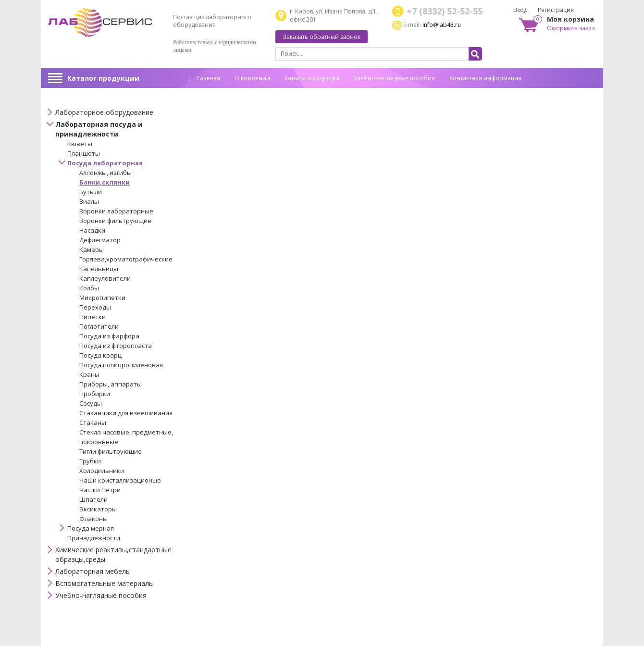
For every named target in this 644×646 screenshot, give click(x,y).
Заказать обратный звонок (322, 37)
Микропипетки (102, 298)
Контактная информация (485, 78)
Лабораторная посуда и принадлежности (99, 129)
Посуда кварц (100, 355)
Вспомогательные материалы (105, 583)
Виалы (89, 201)
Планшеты (84, 153)
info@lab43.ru (442, 25)
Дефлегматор (100, 240)
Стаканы (93, 422)
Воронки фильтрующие (115, 221)
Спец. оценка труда (216, 93)
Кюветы (80, 144)
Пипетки (93, 317)
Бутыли (91, 192)
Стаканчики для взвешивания (126, 413)
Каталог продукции (103, 78)
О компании (252, 78)
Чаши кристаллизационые (120, 480)
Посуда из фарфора (109, 336)
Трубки (90, 461)
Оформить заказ (571, 28)
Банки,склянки (105, 182)
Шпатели (93, 499)
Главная (204, 78)
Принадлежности (94, 538)
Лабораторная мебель (93, 571)
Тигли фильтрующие (111, 451)
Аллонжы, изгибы (105, 173)
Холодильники (102, 471)
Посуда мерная (91, 528)
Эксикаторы (98, 509)
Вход (520, 10)
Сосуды (91, 403)
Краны (89, 374)
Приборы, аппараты (111, 384)
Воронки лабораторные (116, 211)
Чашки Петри (100, 490)
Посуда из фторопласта (116, 346)
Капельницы (99, 269)
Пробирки (95, 394)
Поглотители (99, 326)
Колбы (89, 288)
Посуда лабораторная (105, 163)
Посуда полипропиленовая (121, 365)
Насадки (92, 230)
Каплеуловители (105, 278)
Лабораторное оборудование (104, 112)
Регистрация (556, 10)
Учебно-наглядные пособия (394, 78)
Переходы (95, 307)
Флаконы (93, 519)
